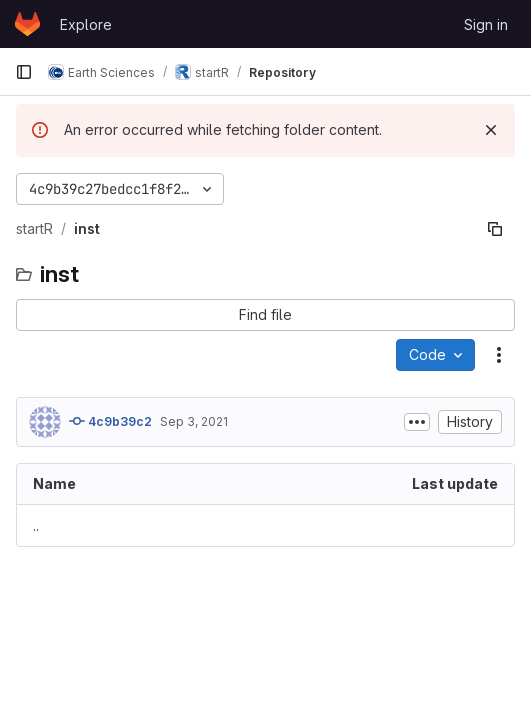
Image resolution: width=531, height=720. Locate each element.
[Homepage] (27, 24)
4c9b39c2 (110, 421)
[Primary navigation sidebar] (24, 72)
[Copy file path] (495, 229)
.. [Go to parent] (36, 525)
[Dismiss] (491, 130)
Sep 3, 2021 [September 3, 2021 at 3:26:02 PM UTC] (194, 421)
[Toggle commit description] (417, 422)
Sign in (486, 24)
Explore (86, 24)
